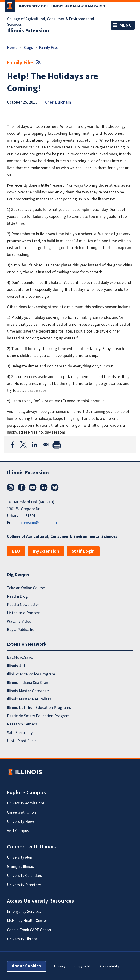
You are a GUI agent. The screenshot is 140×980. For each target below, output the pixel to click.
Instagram (11, 487)
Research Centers (22, 724)
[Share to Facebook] (12, 445)
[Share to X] (23, 445)
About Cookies (26, 966)
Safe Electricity (20, 733)
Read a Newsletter (23, 605)
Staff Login (83, 551)
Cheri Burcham (58, 102)
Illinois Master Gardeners (28, 691)
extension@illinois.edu (38, 523)
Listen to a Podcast (24, 613)
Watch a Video (19, 621)
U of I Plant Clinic (22, 741)
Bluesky (55, 487)
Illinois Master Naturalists (29, 699)
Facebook (22, 487)
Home (12, 48)
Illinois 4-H (16, 666)
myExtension (46, 551)
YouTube (33, 487)
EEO (16, 551)
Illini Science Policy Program (31, 674)
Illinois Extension (28, 31)
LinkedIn (44, 487)
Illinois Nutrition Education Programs (39, 708)
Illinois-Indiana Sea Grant (28, 683)
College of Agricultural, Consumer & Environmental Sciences (51, 22)
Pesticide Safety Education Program (38, 716)
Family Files (49, 48)
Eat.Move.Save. (20, 657)
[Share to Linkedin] (34, 445)
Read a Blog (17, 596)
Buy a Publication (22, 630)
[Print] (57, 445)
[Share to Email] (46, 445)
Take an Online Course (26, 588)
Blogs (28, 48)
